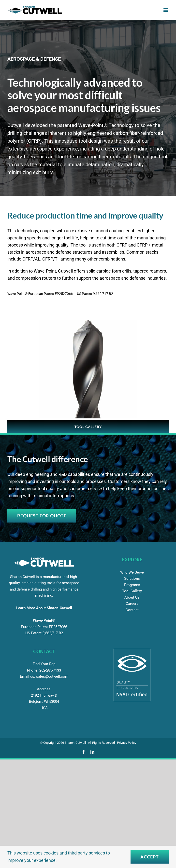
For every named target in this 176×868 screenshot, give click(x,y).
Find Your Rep (44, 664)
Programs (132, 585)
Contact (132, 610)
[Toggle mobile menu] (166, 10)
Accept (150, 857)
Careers (132, 604)
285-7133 (50, 670)
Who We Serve (132, 572)
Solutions (132, 579)
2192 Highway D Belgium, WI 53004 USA (44, 702)
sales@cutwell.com (52, 676)
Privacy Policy (127, 743)
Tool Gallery (132, 591)
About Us (132, 597)
